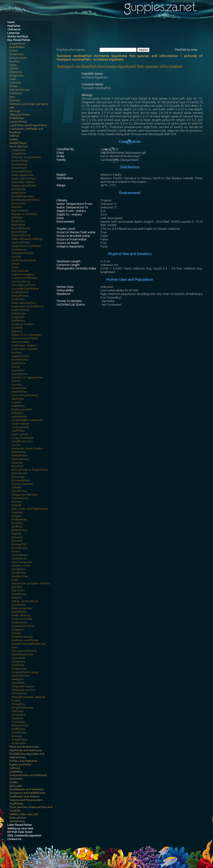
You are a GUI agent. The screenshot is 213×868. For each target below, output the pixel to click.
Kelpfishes (18, 406)
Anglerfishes (18, 44)
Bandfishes (19, 190)
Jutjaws (16, 403)
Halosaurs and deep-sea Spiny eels (29, 106)
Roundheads (20, 548)
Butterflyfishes (21, 236)
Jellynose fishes (19, 115)
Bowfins (15, 62)
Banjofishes (19, 193)
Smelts (14, 783)
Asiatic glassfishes (23, 179)
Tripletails (17, 719)
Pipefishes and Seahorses (26, 751)
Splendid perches (22, 655)
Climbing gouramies (24, 261)
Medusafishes (20, 459)
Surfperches (19, 669)
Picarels (16, 506)
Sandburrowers (21, 566)
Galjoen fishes (20, 356)
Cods (13, 79)
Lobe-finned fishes (20, 825)
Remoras (17, 538)
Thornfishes (19, 694)
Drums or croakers (23, 325)
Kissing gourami (22, 410)
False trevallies (21, 342)
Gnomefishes (20, 360)
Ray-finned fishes (19, 40)
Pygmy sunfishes (20, 765)
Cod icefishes (20, 271)
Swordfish (18, 683)
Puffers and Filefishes (23, 761)
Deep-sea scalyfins (24, 303)
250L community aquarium (24, 836)
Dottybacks (19, 314)
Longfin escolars (22, 442)
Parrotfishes (19, 491)
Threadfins (18, 705)
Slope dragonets (22, 609)
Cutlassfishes (20, 293)
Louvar (16, 445)
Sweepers (18, 680)
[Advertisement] (133, 34)
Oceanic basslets (22, 484)
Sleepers (17, 598)
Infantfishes (19, 392)
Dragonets (18, 317)
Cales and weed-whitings (27, 239)
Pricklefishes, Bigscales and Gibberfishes (27, 756)
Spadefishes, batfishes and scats (29, 646)
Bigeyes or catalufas (24, 214)
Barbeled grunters (23, 197)
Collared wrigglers (23, 275)
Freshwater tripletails (25, 349)
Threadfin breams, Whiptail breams (28, 699)
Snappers (18, 630)
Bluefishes (18, 222)
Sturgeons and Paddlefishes (27, 793)
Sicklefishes (19, 594)
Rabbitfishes (20, 531)
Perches (17, 502)
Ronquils (17, 541)
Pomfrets (17, 513)
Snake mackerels (22, 619)
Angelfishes (19, 154)
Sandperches (20, 577)
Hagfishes (14, 26)
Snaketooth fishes (23, 626)
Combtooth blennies (24, 278)
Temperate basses (23, 687)
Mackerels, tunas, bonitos (27, 449)
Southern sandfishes (25, 641)
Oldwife (16, 488)
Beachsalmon (20, 211)
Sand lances (19, 559)
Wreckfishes (19, 740)
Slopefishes (19, 612)
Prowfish (17, 523)
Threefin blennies (22, 708)
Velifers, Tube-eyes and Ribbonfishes (24, 816)
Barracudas (19, 204)
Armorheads (19, 168)
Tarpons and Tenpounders (26, 800)
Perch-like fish (19, 147)
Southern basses (22, 637)
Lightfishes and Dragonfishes (28, 126)
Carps (13, 65)
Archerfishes (20, 161)
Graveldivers (19, 374)
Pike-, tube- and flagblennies (30, 509)
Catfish (14, 69)
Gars (12, 97)
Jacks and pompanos (25, 396)
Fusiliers (17, 353)
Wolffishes (18, 729)
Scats (15, 580)
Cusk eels (15, 83)
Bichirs (14, 51)
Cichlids (16, 257)
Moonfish (18, 467)
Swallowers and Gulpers (24, 797)
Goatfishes (18, 364)
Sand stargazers (22, 562)
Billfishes (17, 218)
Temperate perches (24, 690)
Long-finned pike (22, 438)
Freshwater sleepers (24, 346)
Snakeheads (19, 623)
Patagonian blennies (24, 495)
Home (11, 23)
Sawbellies (16, 772)
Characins (16, 72)
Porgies (16, 516)
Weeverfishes (20, 726)
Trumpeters (19, 722)
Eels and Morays (20, 90)
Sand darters (20, 555)
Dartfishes (18, 300)
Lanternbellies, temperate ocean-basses (27, 422)
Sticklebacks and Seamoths (27, 790)
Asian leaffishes (22, 172)
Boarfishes (18, 225)
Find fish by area (186, 50)
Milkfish (14, 136)
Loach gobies (20, 435)
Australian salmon (23, 182)
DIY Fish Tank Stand (20, 832)
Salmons (15, 768)
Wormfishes (19, 733)
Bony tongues (18, 58)
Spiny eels (16, 786)
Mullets (14, 140)
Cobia (15, 268)
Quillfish (17, 527)
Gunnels (17, 385)
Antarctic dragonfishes (26, 158)
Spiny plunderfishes (24, 651)
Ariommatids (20, 165)
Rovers (16, 552)
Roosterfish (19, 545)
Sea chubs (18, 591)
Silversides (16, 779)
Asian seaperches (23, 175)
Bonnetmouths (21, 229)
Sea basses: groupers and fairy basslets (31, 586)
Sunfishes (18, 665)
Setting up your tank (20, 829)
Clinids (16, 264)
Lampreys (13, 33)
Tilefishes (18, 712)
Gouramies (18, 371)
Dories (13, 87)
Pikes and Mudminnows (24, 747)
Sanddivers (19, 570)
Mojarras (17, 463)
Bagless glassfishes (24, 186)
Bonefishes (17, 55)
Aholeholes (19, 151)
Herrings (15, 111)
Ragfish (16, 534)
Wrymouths (19, 744)
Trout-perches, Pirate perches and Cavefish (31, 809)
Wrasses (17, 736)
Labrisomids (19, 417)
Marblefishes (20, 456)
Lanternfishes (18, 122)
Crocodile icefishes (24, 285)
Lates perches (20, 428)
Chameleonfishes (22, 254)
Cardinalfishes (21, 243)
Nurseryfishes (20, 481)
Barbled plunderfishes (26, 200)
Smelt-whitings (21, 616)
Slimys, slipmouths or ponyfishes (25, 603)
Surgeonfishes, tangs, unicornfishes (25, 674)
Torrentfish (19, 715)
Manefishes (19, 452)
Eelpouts (17, 332)
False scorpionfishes (25, 339)
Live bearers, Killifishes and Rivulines (26, 131)
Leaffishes (18, 431)
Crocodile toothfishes (25, 289)
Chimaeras (14, 30)
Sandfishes (19, 573)
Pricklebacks (19, 520)
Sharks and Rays (18, 37)
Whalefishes (17, 822)
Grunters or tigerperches (27, 378)
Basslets (17, 207)
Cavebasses (19, 250)
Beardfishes (17, 48)
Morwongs (18, 477)
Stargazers (18, 662)
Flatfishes (16, 94)
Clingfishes (17, 76)
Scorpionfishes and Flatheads (28, 776)
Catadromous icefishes (26, 246)
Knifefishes (17, 119)
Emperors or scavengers (27, 335)
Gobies (16, 367)
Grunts (16, 381)
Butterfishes (19, 232)
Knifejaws (18, 413)
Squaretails (19, 658)
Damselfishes (20, 296)
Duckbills (17, 328)
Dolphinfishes (20, 310)
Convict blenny (21, 282)
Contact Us (14, 839)
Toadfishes (16, 804)
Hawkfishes (19, 388)
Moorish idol (19, 474)
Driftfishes (18, 321)
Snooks (16, 634)
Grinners (15, 101)
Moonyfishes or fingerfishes (30, 470)
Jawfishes (18, 399)
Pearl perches (20, 499)
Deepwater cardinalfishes (28, 307)
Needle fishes (18, 143)
